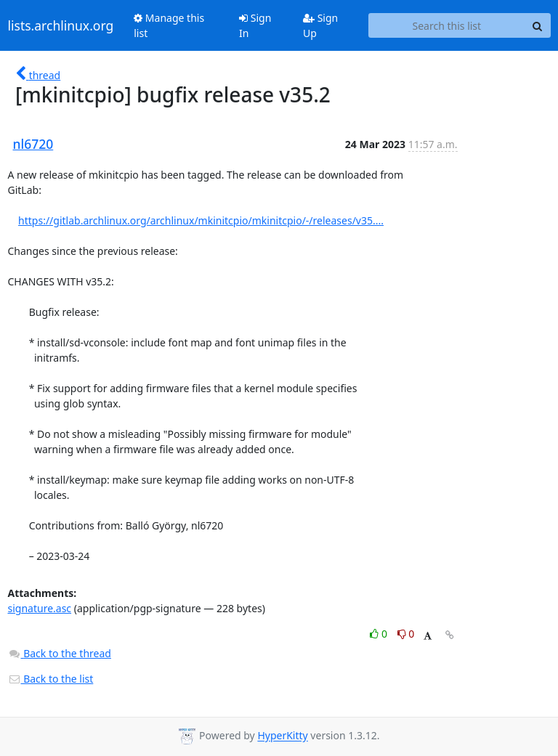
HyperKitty (282, 736)
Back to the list (51, 679)
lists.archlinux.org (61, 25)
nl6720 (33, 144)
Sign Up (320, 25)
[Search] (538, 25)
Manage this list (169, 25)
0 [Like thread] (380, 634)
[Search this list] (446, 25)
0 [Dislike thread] (406, 634)
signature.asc (40, 608)
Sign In (255, 25)
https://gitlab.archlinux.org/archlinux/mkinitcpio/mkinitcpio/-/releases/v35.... (201, 220)
